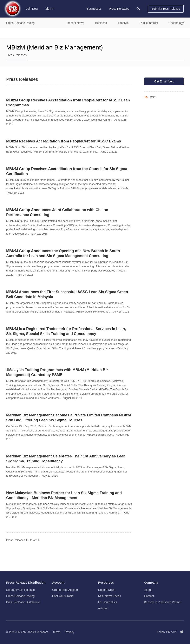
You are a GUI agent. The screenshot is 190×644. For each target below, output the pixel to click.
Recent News (107, 590)
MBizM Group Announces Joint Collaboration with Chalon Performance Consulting (57, 212)
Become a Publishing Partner (163, 602)
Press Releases (17, 55)
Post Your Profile (63, 596)
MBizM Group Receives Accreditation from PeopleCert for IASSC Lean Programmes (68, 103)
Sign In (50, 9)
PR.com (21, 632)
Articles (103, 608)
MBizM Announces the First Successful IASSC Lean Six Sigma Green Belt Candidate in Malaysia (67, 294)
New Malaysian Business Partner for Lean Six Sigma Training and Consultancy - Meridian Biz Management (64, 495)
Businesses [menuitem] (94, 9)
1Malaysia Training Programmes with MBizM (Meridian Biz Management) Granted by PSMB (57, 372)
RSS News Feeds (110, 596)
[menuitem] (138, 9)
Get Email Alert (164, 81)
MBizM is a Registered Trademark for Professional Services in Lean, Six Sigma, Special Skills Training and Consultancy (66, 331)
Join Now (32, 9)
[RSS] (147, 97)
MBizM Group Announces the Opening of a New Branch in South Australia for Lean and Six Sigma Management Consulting (63, 253)
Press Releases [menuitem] (119, 9)
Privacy (70, 632)
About (148, 590)
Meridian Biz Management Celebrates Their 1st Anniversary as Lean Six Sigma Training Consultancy (66, 459)
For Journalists (108, 602)
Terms (57, 632)
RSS (153, 97)
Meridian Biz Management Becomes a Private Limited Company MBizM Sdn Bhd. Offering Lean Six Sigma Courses (68, 418)
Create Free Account (65, 590)
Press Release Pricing (20, 596)
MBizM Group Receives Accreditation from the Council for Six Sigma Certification (67, 171)
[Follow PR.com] (180, 632)
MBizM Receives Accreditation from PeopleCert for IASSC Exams (64, 141)
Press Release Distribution (23, 602)
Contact (149, 596)
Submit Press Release (166, 9)
